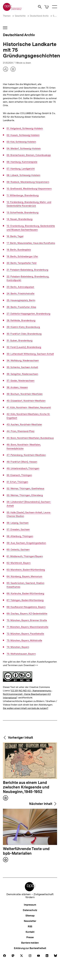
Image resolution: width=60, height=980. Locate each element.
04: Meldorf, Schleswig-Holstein (24, 149)
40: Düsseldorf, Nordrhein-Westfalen (26, 401)
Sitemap (30, 916)
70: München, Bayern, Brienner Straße (27, 620)
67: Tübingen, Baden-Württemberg (25, 600)
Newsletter (30, 921)
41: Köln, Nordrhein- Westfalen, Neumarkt (29, 408)
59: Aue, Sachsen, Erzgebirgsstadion (26, 543)
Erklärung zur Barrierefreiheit (30, 948)
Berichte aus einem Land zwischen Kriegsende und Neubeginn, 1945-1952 (26, 787)
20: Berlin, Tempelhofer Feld (21, 263)
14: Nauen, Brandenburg (20, 219)
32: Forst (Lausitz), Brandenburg (24, 347)
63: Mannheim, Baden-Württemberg (26, 570)
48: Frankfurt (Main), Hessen (22, 462)
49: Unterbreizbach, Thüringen (23, 468)
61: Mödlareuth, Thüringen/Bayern (25, 556)
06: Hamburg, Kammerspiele (22, 162)
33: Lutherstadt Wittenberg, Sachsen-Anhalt (30, 354)
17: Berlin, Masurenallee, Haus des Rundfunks (31, 243)
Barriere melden (30, 943)
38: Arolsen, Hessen (17, 387)
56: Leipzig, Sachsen (18, 523)
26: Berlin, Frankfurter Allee (21, 307)
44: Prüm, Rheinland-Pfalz (20, 431)
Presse (30, 937)
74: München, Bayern (18, 647)
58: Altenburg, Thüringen (20, 536)
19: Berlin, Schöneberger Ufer (22, 256)
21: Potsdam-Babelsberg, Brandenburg (27, 270)
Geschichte (20, 16)
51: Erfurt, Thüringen (17, 482)
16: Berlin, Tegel (15, 236)
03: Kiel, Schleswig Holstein (21, 142)
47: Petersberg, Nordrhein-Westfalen (26, 455)
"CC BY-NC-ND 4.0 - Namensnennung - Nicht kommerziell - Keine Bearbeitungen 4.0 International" (28, 694)
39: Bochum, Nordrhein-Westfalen (25, 394)
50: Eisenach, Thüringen (19, 475)
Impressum (30, 905)
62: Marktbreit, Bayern (19, 563)
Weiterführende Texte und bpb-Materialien (26, 851)
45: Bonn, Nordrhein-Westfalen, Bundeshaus (30, 438)
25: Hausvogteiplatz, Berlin (21, 300)
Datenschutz (30, 910)
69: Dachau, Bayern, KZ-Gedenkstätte (27, 614)
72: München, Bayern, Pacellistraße (25, 634)
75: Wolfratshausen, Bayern (21, 654)
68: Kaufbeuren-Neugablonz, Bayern (26, 607)
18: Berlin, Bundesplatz (19, 250)
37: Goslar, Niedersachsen (20, 381)
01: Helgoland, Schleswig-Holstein (25, 128)
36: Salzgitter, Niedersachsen (22, 374)
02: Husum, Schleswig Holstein (23, 135)
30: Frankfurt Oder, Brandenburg (24, 334)
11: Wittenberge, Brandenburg (23, 195)
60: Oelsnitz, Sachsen (18, 550)
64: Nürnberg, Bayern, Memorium (24, 576)
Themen (7, 16)
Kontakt (30, 932)
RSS (30, 926)
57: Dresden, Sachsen (18, 529)
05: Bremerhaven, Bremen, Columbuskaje (29, 155)
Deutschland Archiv (39, 16)
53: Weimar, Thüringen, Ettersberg (25, 495)
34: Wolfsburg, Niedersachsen (23, 361)
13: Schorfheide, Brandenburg (22, 213)
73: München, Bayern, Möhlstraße (24, 640)
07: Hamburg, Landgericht (21, 169)
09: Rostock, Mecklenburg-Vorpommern (28, 182)
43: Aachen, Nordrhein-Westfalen (24, 425)
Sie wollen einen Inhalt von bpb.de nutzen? (26, 708)
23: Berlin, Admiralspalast (20, 287)
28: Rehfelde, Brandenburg (21, 320)
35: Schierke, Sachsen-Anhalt (22, 367)
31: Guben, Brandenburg (20, 341)
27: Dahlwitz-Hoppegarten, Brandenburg (28, 314)
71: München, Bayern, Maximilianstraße (27, 627)
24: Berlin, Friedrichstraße (20, 294)
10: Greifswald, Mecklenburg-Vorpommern (29, 189)
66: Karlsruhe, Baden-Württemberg (25, 593)
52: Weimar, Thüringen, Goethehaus (25, 489)
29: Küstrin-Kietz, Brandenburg (23, 327)
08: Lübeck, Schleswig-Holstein (23, 175)
